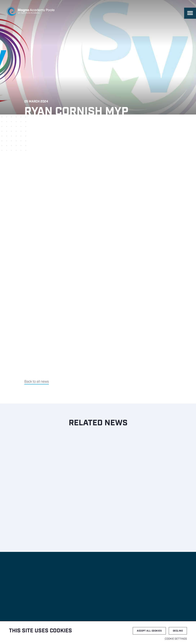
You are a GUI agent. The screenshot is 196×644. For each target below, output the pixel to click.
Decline (178, 631)
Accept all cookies (149, 631)
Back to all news (37, 382)
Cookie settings (176, 639)
